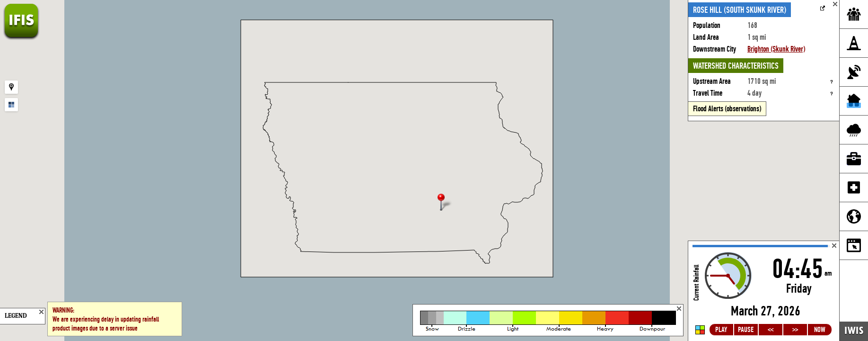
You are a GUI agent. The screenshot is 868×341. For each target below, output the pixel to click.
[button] (445, 203)
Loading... (764, 291)
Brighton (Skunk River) (776, 49)
